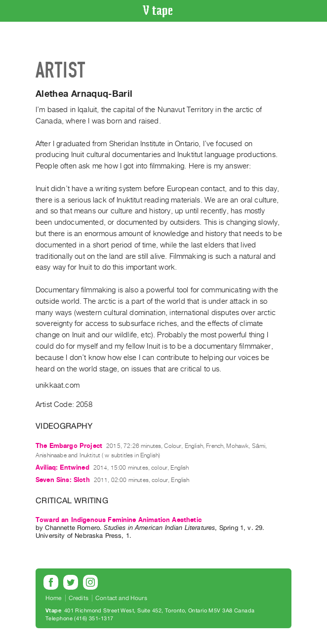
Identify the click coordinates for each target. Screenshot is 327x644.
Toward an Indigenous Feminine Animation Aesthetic (119, 520)
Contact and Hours (121, 598)
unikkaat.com (58, 385)
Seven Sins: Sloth (63, 480)
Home (54, 598)
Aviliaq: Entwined (62, 467)
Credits (79, 598)
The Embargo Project (69, 446)
